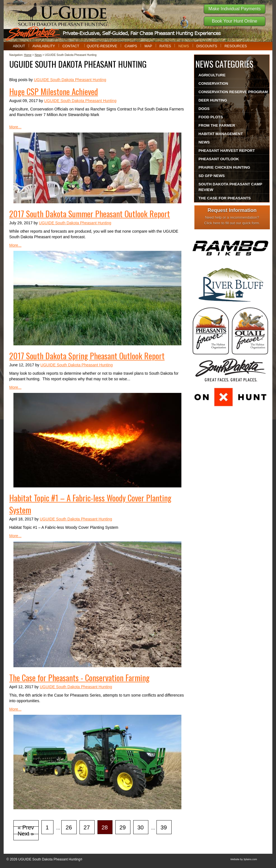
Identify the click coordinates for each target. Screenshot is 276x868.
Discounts (207, 46)
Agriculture (212, 75)
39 (164, 827)
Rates (165, 46)
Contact (71, 46)
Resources (236, 46)
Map (148, 46)
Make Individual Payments (235, 9)
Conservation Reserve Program (233, 92)
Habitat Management (221, 134)
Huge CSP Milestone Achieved (54, 91)
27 (87, 827)
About (19, 46)
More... (15, 127)
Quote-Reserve (102, 46)
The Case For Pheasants (225, 198)
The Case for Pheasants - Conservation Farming (79, 677)
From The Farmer (217, 125)
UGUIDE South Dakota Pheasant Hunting (70, 80)
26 (69, 827)
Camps (131, 46)
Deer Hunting (213, 100)
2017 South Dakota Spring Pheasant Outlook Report (87, 356)
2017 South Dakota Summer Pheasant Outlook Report (90, 214)
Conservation (213, 83)
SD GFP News (212, 176)
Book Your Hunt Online (235, 21)
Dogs (204, 109)
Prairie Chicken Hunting (224, 167)
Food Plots (211, 117)
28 (105, 827)
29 (123, 827)
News (184, 46)
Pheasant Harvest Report (227, 151)
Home (28, 55)
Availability (44, 46)
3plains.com (250, 859)
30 (141, 827)
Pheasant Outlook (219, 159)
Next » (26, 834)
